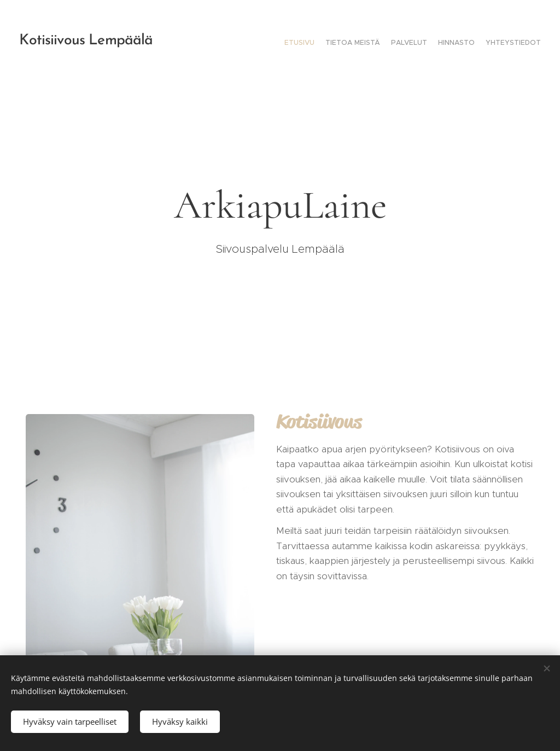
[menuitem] (498, 44)
